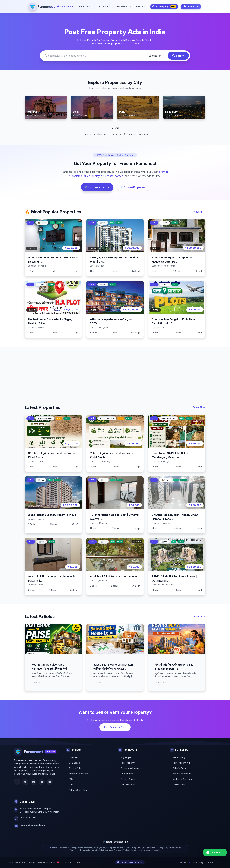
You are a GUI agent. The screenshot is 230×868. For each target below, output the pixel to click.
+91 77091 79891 (29, 818)
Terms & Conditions (79, 774)
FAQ (71, 779)
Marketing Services (182, 779)
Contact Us (74, 763)
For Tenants (105, 7)
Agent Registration (182, 774)
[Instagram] (33, 782)
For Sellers (124, 7)
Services (142, 7)
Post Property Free (115, 727)
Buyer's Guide (128, 779)
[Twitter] (25, 782)
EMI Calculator (128, 785)
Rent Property (128, 763)
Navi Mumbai (100, 134)
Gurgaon (128, 134)
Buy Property (127, 757)
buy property (92, 176)
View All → (199, 212)
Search (178, 56)
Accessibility (198, 862)
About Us (73, 757)
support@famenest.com (33, 825)
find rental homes (112, 176)
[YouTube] (50, 782)
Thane (85, 134)
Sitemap (183, 862)
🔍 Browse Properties (133, 187)
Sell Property (179, 757)
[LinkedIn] (42, 782)
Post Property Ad (181, 763)
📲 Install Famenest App (115, 842)
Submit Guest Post (78, 790)
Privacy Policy (76, 768)
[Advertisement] (113, 371)
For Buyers (86, 7)
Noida (115, 134)
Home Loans (127, 774)
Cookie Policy (214, 862)
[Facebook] (17, 782)
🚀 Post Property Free (97, 187)
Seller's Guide (180, 768)
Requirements (66, 7)
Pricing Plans (179, 785)
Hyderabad (143, 134)
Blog (71, 785)
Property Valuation (130, 768)
